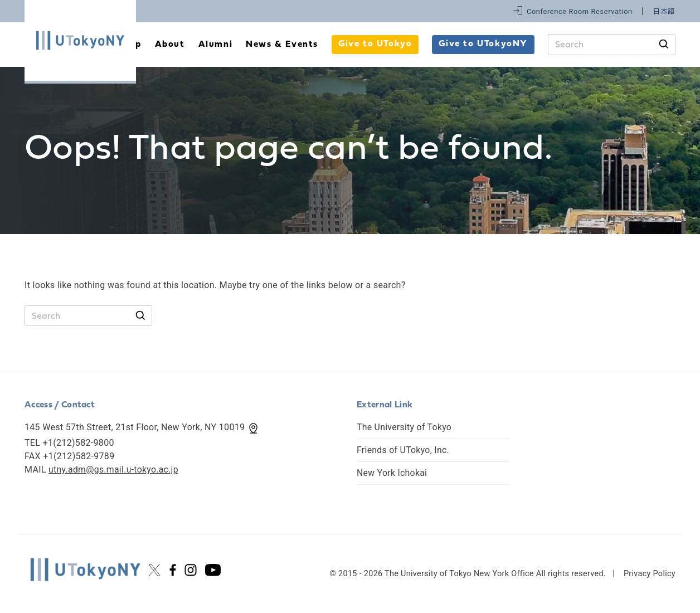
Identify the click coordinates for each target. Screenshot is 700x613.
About (170, 45)
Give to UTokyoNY (483, 44)
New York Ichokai (392, 473)
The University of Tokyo (405, 427)
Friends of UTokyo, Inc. (404, 450)
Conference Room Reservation (580, 11)
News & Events (282, 45)
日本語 (664, 11)
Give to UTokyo (375, 44)
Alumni (216, 45)
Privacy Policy (650, 574)
